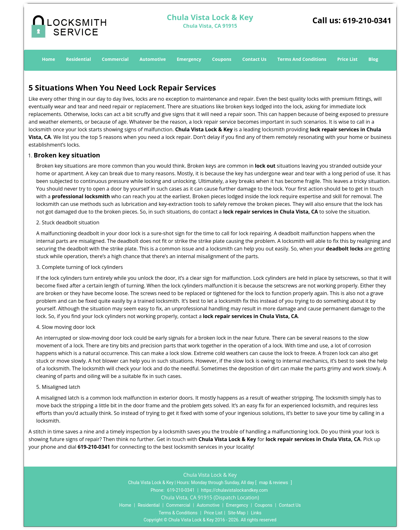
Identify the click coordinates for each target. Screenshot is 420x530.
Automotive (153, 59)
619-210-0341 (367, 20)
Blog (373, 59)
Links (256, 513)
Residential (78, 59)
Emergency (189, 59)
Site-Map (237, 513)
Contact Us (254, 59)
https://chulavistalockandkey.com (235, 490)
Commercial (115, 59)
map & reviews (274, 483)
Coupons (222, 59)
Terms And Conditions (302, 59)
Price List (347, 59)
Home (48, 59)
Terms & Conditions (178, 513)
